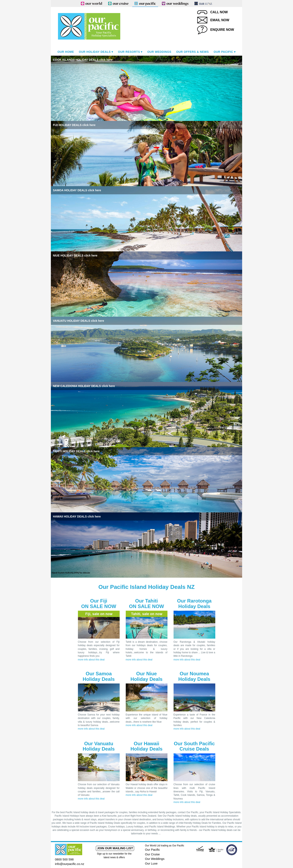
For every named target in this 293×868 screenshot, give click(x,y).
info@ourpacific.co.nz (70, 864)
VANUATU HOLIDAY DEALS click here (79, 321)
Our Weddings (159, 52)
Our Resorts (129, 52)
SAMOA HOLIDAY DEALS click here (77, 190)
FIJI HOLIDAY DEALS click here (74, 125)
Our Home (66, 52)
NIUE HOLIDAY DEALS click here (75, 255)
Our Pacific (223, 52)
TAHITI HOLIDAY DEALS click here (76, 451)
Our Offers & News (192, 52)
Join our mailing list (115, 848)
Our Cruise (153, 854)
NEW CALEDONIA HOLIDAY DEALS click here (84, 386)
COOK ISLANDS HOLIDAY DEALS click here (83, 60)
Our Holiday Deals (95, 52)
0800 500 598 (64, 859)
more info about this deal (91, 660)
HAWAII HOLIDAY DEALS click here (77, 516)
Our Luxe (151, 863)
